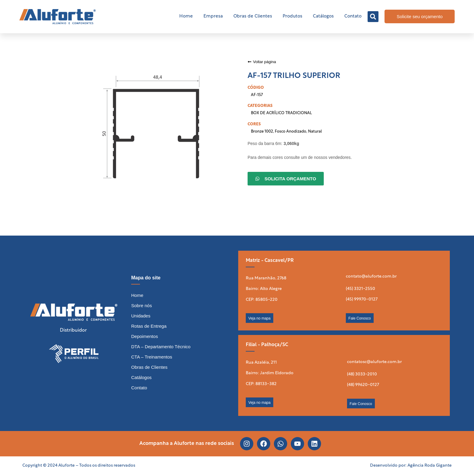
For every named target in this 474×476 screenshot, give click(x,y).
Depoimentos (144, 336)
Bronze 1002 (262, 132)
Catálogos (323, 16)
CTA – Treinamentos (152, 357)
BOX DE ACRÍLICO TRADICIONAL (281, 113)
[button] (373, 17)
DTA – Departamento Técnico (161, 347)
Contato (353, 16)
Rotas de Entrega (149, 326)
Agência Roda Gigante (430, 466)
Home (186, 16)
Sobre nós (141, 306)
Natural (315, 132)
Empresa (213, 16)
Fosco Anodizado (291, 132)
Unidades (141, 316)
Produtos (292, 16)
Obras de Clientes (253, 16)
